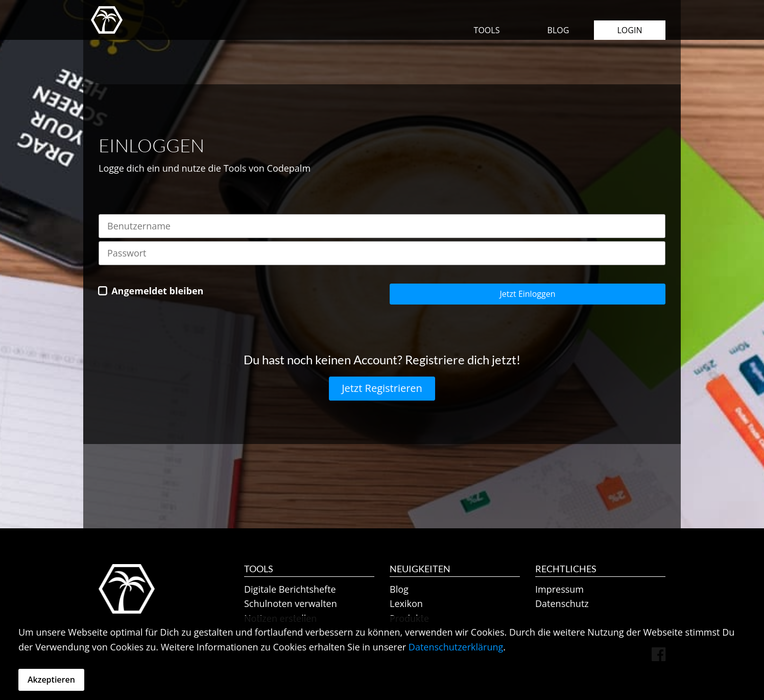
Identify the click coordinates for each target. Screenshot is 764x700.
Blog (558, 30)
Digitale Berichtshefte (290, 589)
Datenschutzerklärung (456, 647)
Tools (487, 30)
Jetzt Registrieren (382, 388)
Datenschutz (562, 603)
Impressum (559, 589)
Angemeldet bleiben (157, 291)
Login (630, 30)
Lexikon (406, 603)
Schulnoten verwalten (291, 603)
